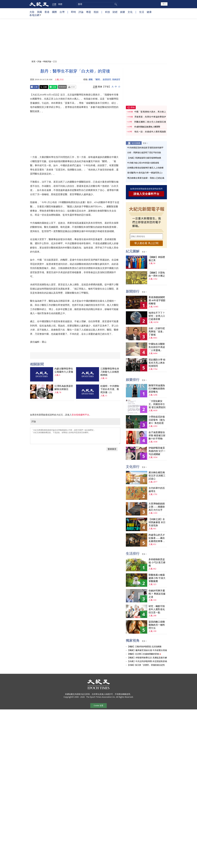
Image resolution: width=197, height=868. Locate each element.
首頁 (33, 61)
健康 (149, 12)
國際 (54, 12)
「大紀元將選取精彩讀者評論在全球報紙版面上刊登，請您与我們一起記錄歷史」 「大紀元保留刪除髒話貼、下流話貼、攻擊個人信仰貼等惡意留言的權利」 (75, 398)
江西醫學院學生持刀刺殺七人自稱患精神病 (110, 334)
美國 (39, 12)
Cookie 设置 (98, 704)
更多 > (145, 142)
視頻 (96, 12)
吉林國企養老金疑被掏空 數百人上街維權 (145, 166)
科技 (108, 12)
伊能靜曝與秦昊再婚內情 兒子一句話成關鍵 (157, 450)
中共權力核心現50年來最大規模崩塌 (143, 161)
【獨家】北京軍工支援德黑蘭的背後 (143, 653)
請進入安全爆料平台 (146, 192)
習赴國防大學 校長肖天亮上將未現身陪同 (157, 361)
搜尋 (115, 4)
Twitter (44, 87)
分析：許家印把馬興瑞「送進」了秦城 (157, 330)
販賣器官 (107, 79)
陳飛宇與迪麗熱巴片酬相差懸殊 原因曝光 (157, 387)
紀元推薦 (136, 142)
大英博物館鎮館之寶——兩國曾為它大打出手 (157, 505)
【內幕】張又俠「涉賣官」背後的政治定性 (146, 664)
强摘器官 (116, 79)
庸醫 (91, 79)
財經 (115, 12)
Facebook (34, 87)
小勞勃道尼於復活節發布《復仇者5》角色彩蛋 (157, 419)
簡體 (60, 4)
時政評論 (47, 61)
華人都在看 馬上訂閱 (146, 242)
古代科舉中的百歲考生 (157, 488)
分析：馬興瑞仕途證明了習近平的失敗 (144, 151)
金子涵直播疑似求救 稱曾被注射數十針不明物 (157, 434)
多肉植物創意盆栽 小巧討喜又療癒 (157, 561)
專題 (89, 12)
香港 (47, 12)
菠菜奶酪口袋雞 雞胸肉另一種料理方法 (157, 624)
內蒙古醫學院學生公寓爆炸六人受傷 (64, 332)
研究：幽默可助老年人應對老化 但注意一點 (157, 608)
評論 (81, 12)
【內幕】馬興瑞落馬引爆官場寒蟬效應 (144, 157)
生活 (142, 12)
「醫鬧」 (98, 79)
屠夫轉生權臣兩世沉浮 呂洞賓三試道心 (157, 474)
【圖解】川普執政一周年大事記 (157, 273)
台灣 (62, 12)
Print (72, 87)
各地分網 (35, 16)
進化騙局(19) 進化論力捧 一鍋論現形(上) (145, 171)
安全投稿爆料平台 (80, 377)
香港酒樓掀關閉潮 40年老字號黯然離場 (157, 299)
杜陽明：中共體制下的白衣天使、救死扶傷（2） (110, 352)
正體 (54, 4)
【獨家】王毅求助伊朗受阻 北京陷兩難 (144, 645)
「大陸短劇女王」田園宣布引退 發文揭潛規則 (157, 403)
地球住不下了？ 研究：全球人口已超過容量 (157, 315)
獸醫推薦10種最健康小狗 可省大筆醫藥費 (157, 577)
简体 (100, 87)
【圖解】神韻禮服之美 (157, 257)
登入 (164, 4)
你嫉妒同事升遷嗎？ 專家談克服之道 (157, 592)
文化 (130, 12)
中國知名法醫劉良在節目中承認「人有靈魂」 (157, 346)
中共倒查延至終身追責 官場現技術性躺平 (146, 146)
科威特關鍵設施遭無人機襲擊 (147, 126)
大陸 (32, 12)
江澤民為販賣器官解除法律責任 (64, 350)
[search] (97, 4)
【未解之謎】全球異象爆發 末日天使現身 (157, 521)
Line (53, 87)
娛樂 (123, 12)
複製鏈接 (62, 87)
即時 (73, 12)
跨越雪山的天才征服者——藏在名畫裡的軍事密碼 (157, 537)
